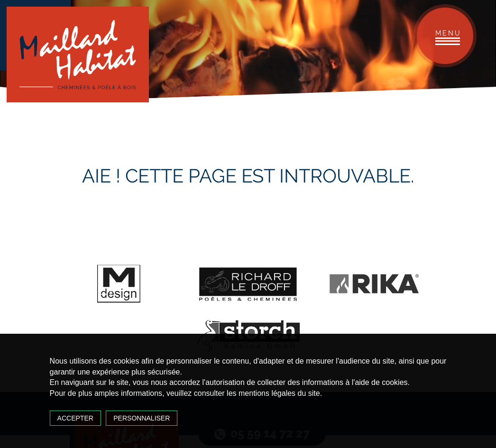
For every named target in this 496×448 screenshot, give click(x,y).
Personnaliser (142, 418)
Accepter (75, 418)
